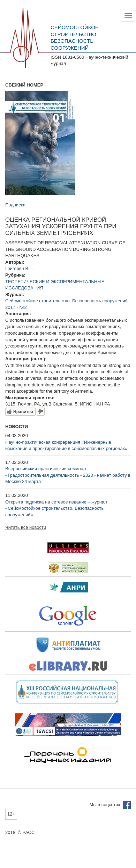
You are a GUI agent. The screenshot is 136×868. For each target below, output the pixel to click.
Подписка (15, 205)
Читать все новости (26, 527)
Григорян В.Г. (19, 268)
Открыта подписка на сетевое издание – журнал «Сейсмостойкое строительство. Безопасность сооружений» (56, 508)
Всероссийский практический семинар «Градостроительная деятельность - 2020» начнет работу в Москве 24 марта (68, 475)
